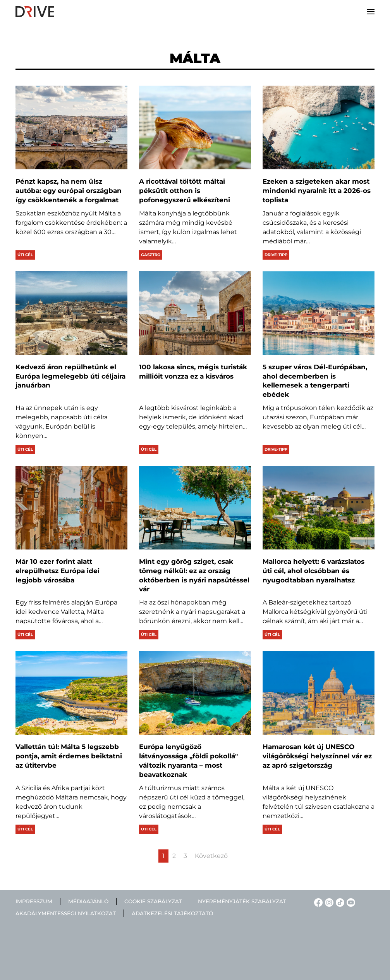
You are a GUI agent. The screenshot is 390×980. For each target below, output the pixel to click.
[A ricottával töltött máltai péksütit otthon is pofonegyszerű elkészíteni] (195, 127)
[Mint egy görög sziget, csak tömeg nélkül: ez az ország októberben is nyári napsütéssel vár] (195, 508)
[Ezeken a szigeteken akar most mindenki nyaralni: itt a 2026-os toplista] (319, 127)
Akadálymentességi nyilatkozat (66, 913)
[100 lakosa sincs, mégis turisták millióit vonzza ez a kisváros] (195, 313)
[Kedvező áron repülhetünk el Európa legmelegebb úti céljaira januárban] (71, 313)
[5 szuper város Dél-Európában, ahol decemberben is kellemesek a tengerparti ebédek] (319, 313)
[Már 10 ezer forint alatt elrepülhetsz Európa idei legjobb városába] (71, 508)
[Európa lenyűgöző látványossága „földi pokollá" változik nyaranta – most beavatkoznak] (195, 693)
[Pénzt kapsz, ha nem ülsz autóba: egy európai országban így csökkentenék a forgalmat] (71, 127)
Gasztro (151, 255)
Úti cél (25, 255)
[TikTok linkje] (339, 902)
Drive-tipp (276, 255)
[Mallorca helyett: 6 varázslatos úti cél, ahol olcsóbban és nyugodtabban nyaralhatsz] (319, 508)
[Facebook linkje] (317, 902)
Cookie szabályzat (153, 901)
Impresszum (34, 901)
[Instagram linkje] (328, 902)
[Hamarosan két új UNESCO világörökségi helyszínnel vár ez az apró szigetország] (319, 693)
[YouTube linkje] (350, 902)
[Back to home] (35, 12)
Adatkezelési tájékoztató (172, 913)
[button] (371, 12)
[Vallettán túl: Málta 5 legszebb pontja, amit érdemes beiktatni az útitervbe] (71, 693)
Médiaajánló (88, 901)
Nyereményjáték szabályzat (242, 901)
